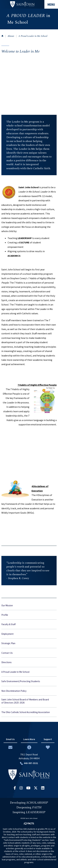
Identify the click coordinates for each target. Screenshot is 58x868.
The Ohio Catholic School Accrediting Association (26, 712)
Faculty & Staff (9, 624)
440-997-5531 (31, 763)
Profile (5, 615)
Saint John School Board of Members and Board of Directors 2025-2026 (25, 701)
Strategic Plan (8, 643)
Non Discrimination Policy (14, 691)
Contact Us (7, 653)
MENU (51, 4)
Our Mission (7, 605)
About (11, 36)
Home (2, 36)
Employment (8, 634)
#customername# (22, 4)
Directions (6, 662)
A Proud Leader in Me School (33, 36)
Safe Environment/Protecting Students (21, 681)
